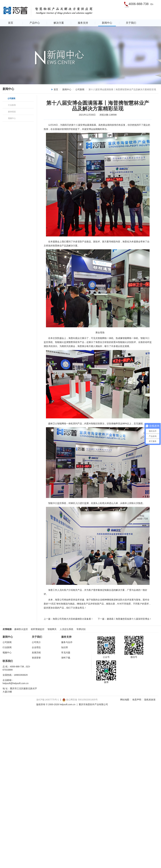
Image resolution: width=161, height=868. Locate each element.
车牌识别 (81, 629)
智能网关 (52, 629)
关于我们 (131, 23)
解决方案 (59, 23)
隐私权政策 (150, 700)
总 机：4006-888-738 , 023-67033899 (16, 668)
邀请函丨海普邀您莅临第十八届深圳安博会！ (129, 619)
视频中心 (7, 653)
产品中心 (35, 23)
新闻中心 (107, 23)
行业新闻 (7, 647)
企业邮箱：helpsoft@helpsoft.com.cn (16, 682)
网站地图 (125, 700)
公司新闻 (80, 89)
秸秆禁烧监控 (38, 629)
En (152, 4)
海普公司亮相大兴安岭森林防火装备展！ (73, 619)
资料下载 (66, 658)
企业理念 (36, 647)
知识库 (65, 647)
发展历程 (36, 653)
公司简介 (36, 642)
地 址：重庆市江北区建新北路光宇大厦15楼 (20, 690)
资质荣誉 (36, 658)
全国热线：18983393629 (15, 675)
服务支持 (83, 23)
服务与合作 (67, 642)
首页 (11, 23)
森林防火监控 (21, 629)
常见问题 (66, 653)
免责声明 (137, 700)
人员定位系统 (67, 629)
